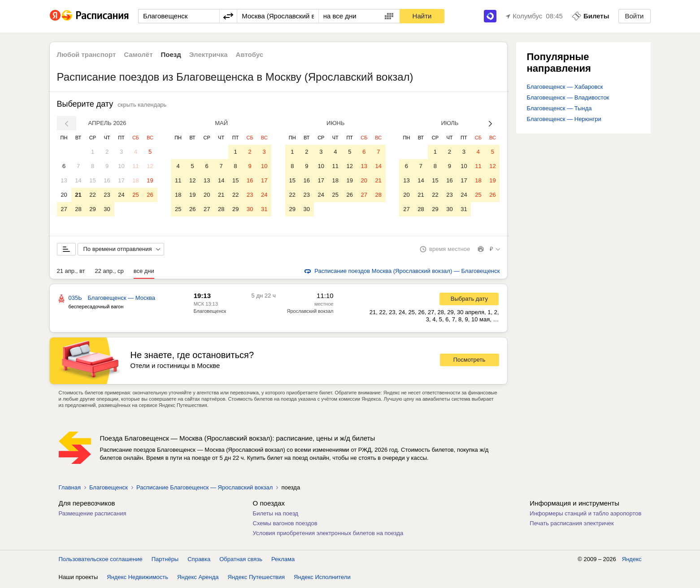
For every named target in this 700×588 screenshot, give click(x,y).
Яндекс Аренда (198, 579)
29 (92, 209)
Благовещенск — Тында (559, 108)
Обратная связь (241, 561)
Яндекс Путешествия (257, 579)
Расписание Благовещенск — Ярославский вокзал (204, 489)
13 (64, 180)
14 (78, 180)
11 (135, 166)
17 (121, 180)
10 (121, 166)
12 (150, 166)
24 (121, 195)
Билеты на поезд (276, 515)
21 (78, 195)
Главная (70, 489)
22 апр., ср (109, 273)
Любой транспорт (87, 54)
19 (150, 180)
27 (64, 209)
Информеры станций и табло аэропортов (585, 515)
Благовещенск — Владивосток (568, 97)
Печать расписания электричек (572, 525)
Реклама (283, 561)
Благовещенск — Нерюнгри (564, 119)
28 (78, 209)
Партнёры (165, 561)
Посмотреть (470, 361)
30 (107, 209)
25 (135, 195)
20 (64, 195)
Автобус (250, 54)
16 (107, 180)
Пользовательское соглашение (101, 561)
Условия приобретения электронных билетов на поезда (328, 535)
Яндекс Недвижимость (137, 579)
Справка (199, 561)
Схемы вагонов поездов (285, 525)
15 (92, 180)
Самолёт (138, 54)
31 (264, 209)
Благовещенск (210, 313)
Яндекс (632, 561)
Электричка (209, 54)
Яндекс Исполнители (322, 579)
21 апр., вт (71, 273)
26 (150, 195)
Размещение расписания (93, 515)
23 (107, 195)
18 (135, 180)
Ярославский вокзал (310, 313)
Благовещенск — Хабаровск (565, 87)
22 (92, 195)
